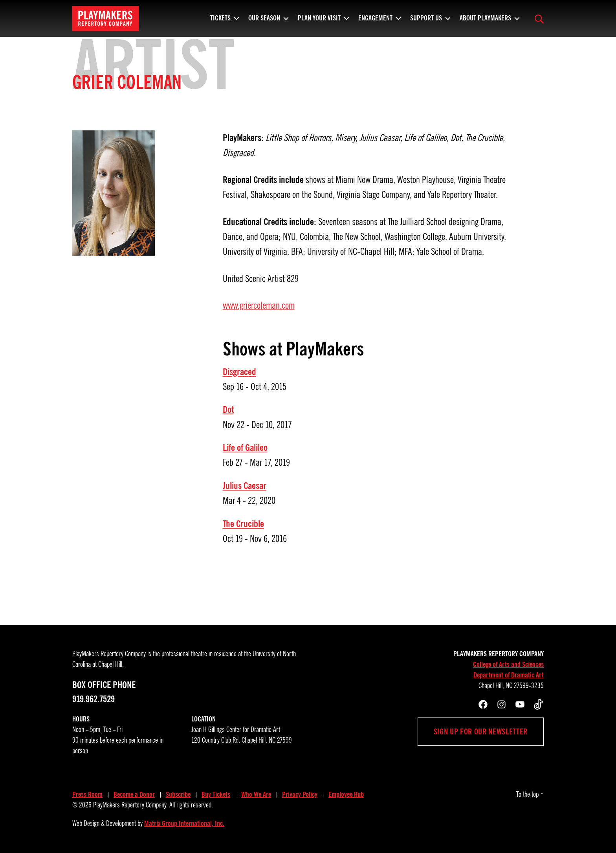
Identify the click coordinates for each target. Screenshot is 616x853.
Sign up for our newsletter (481, 732)
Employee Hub (346, 794)
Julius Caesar (245, 486)
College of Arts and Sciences (508, 664)
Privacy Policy (300, 794)
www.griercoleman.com (259, 306)
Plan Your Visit (319, 22)
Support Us (426, 22)
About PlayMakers (485, 22)
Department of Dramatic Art (509, 675)
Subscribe (178, 794)
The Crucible (243, 524)
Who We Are (256, 794)
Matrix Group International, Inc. (184, 824)
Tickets (220, 22)
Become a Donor (134, 794)
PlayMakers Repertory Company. (130, 805)
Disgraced (239, 372)
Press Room (87, 794)
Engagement (375, 22)
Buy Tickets (216, 794)
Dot (228, 410)
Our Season (264, 22)
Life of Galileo (245, 448)
